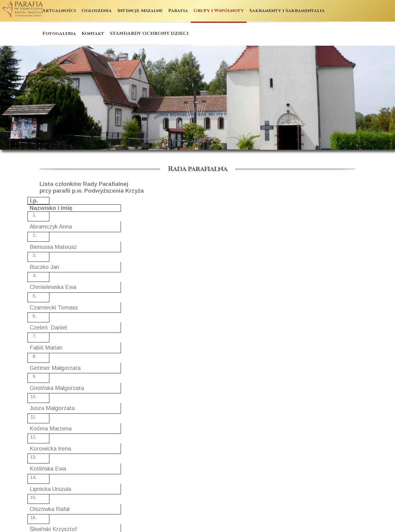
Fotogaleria (59, 34)
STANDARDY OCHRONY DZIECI (149, 34)
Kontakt (93, 34)
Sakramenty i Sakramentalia (287, 11)
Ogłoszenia (97, 11)
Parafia (178, 11)
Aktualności (59, 11)
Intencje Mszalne (140, 11)
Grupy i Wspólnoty (219, 11)
